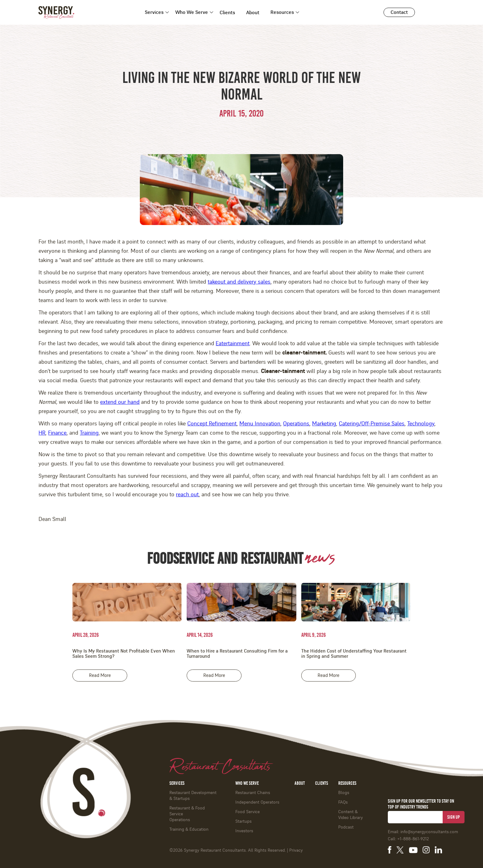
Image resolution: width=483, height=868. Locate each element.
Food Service (248, 812)
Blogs (344, 793)
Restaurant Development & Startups (193, 796)
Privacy (296, 850)
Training (89, 433)
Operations (296, 424)
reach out (187, 495)
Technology (421, 424)
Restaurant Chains (253, 793)
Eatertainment (233, 344)
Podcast (346, 827)
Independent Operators (257, 802)
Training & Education (189, 829)
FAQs (343, 802)
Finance (57, 433)
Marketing (324, 424)
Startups (244, 821)
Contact (399, 12)
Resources (282, 12)
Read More (100, 676)
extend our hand (120, 402)
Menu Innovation (260, 424)
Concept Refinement (212, 424)
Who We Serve (192, 12)
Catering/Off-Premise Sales (372, 424)
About (253, 13)
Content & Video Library (351, 815)
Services (154, 12)
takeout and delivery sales (239, 282)
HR (42, 433)
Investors (244, 831)
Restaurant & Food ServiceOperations (187, 814)
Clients (227, 13)
